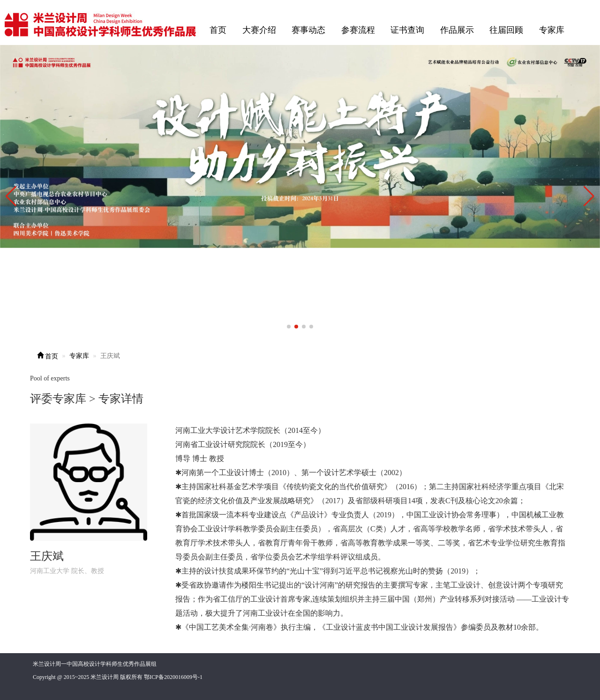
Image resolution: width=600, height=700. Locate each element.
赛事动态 (308, 30)
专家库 (552, 30)
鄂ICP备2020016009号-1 (173, 677)
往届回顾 (506, 30)
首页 (218, 30)
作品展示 (457, 30)
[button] (589, 196)
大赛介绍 (259, 30)
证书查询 (407, 30)
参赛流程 (358, 30)
